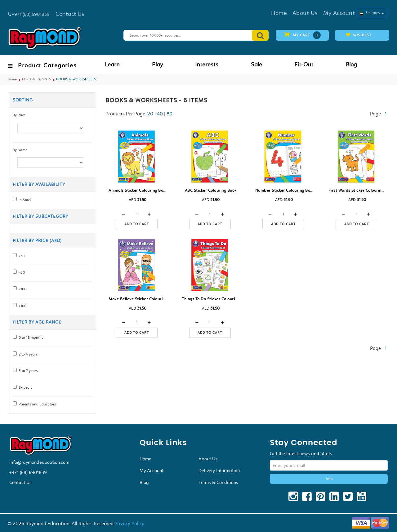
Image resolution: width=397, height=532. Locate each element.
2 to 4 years (27, 354)
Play (157, 65)
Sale (256, 65)
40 (160, 114)
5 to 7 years (27, 371)
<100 (22, 289)
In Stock (24, 200)
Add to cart (137, 224)
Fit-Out (304, 65)
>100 (22, 306)
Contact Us (20, 482)
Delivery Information (219, 471)
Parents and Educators (36, 404)
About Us (208, 459)
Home (12, 79)
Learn (112, 65)
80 (170, 114)
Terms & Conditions (218, 482)
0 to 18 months (30, 338)
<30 (21, 256)
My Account (152, 471)
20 (150, 114)
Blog (351, 65)
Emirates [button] (372, 13)
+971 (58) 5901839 (28, 472)
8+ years (25, 387)
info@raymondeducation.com (39, 462)
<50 (21, 272)
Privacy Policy (129, 523)
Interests (207, 65)
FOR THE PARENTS (36, 79)
